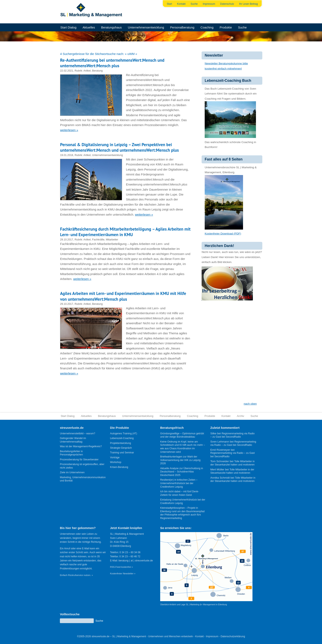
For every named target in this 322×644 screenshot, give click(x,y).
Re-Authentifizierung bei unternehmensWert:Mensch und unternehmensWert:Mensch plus (112, 63)
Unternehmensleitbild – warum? (78, 434)
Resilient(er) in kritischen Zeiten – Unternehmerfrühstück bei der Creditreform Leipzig (179, 483)
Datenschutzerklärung (233, 636)
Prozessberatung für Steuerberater (79, 460)
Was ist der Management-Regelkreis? (81, 446)
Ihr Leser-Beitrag (248, 4)
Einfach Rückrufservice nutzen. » (76, 575)
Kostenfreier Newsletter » (123, 573)
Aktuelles (89, 27)
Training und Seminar (122, 453)
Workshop (116, 462)
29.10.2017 (67, 240)
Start (169, 4)
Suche (194, 4)
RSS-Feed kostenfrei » (122, 567)
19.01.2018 (67, 155)
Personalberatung (182, 27)
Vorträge (115, 457)
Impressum (209, 4)
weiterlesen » (69, 130)
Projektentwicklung (121, 443)
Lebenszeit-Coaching (122, 438)
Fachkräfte (98, 240)
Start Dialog (68, 27)
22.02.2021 (67, 71)
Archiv (241, 416)
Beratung (97, 71)
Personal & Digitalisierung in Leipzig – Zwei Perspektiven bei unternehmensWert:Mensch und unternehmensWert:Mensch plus (119, 147)
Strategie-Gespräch (121, 448)
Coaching (207, 27)
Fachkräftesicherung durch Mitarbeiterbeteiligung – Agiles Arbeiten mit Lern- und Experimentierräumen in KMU (125, 232)
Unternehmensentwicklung (146, 27)
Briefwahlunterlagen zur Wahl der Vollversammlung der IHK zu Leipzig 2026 (180, 460)
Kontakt (181, 4)
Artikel (87, 71)
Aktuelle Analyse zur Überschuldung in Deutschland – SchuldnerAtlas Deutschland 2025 (182, 472)
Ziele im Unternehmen (72, 472)
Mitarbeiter (112, 240)
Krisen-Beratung (119, 467)
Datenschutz (227, 4)
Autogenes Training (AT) (124, 434)
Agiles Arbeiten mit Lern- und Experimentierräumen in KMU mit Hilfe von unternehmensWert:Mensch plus (123, 296)
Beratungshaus (111, 27)
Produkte (226, 27)
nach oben (250, 404)
